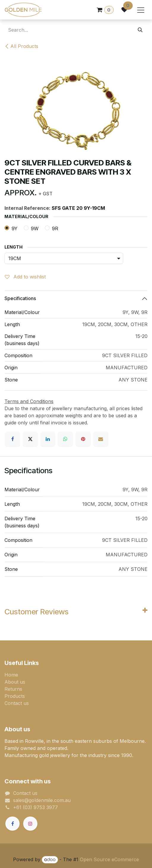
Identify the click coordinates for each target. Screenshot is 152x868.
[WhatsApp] (65, 439)
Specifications (20, 298)
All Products (21, 46)
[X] (30, 439)
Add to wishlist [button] (25, 277)
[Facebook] (12, 439)
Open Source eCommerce (109, 859)
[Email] (101, 439)
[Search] (140, 30)
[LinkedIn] (48, 439)
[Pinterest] (83, 439)
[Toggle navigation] (141, 10)
